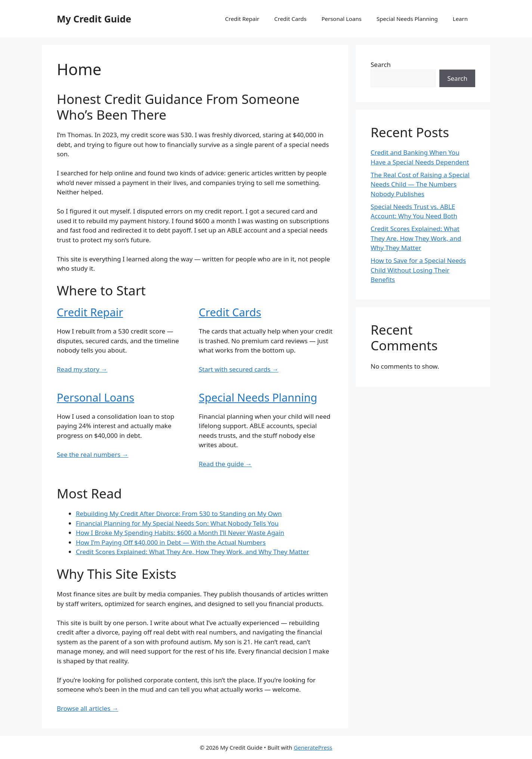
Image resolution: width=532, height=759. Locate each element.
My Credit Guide (94, 19)
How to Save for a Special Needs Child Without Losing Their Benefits (418, 270)
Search (381, 64)
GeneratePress (313, 747)
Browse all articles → (88, 708)
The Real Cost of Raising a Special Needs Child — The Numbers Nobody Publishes (420, 184)
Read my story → (82, 369)
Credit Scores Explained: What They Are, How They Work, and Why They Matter (192, 552)
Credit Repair (242, 19)
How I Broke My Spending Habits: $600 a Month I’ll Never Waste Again (180, 533)
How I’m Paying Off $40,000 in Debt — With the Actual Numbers (171, 542)
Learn (460, 19)
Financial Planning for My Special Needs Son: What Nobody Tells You (177, 523)
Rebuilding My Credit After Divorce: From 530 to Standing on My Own (179, 514)
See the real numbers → (93, 454)
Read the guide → (225, 464)
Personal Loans (341, 19)
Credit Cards (290, 19)
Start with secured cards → (239, 369)
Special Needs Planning (407, 19)
